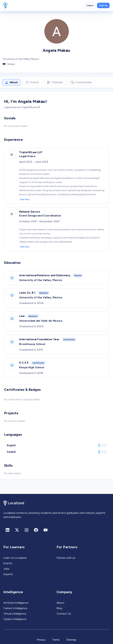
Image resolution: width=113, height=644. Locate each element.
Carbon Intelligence (15, 608)
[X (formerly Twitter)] (17, 530)
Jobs (6, 569)
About (11, 82)
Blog (59, 608)
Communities (81, 82)
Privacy (41, 640)
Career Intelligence (15, 619)
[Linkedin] (7, 530)
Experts (8, 574)
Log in (90, 5)
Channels (55, 82)
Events (32, 82)
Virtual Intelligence (15, 614)
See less (25, 199)
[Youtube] (46, 530)
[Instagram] (27, 530)
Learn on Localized (15, 558)
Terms (56, 640)
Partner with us (66, 558)
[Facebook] (36, 530)
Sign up (103, 5)
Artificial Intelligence (16, 603)
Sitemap (71, 640)
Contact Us (64, 614)
